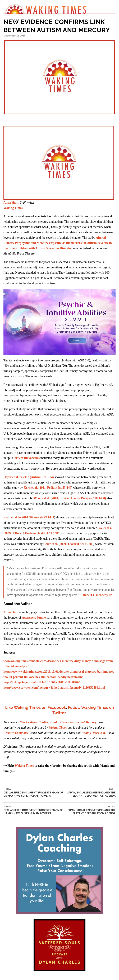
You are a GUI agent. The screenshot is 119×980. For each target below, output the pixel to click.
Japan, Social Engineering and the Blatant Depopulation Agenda (90, 793)
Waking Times (24, 766)
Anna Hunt (11, 203)
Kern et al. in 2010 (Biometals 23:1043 (29, 517)
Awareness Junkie (34, 618)
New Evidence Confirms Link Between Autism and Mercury (58, 722)
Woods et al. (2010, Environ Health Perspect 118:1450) (70, 498)
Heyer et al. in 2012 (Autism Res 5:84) (29, 477)
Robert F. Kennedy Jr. (98, 595)
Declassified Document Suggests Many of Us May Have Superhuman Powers (34, 793)
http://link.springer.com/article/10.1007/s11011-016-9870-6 (42, 682)
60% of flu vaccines (27, 458)
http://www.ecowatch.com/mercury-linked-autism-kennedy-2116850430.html (54, 688)
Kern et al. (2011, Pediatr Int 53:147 (47, 488)
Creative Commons (16, 733)
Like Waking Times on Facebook (36, 707)
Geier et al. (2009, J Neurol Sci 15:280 (68, 544)
